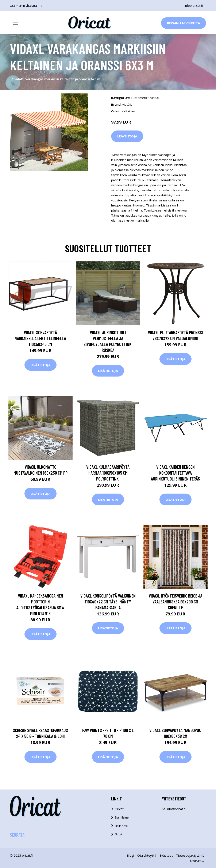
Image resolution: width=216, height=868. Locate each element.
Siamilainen (123, 817)
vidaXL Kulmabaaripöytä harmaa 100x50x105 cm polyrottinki (108, 473)
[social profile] (41, 6)
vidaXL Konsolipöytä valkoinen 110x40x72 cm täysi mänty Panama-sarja (108, 602)
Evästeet (166, 855)
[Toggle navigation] (16, 23)
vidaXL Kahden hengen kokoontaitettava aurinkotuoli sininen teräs (175, 473)
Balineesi (121, 826)
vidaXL (155, 98)
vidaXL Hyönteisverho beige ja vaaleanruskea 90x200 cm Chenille (175, 602)
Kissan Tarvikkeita (184, 23)
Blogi (118, 834)
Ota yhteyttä (147, 855)
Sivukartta (197, 860)
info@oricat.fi (194, 6)
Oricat (119, 809)
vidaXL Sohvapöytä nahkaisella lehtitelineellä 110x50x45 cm (40, 338)
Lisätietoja (127, 136)
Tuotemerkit (140, 98)
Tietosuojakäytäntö (190, 855)
